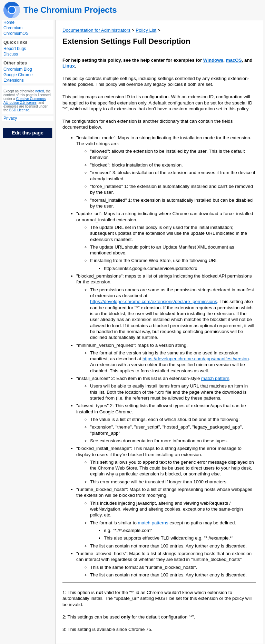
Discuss (11, 54)
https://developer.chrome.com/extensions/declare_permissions (154, 301)
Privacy (10, 118)
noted (40, 91)
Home (9, 22)
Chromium (13, 28)
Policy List (146, 30)
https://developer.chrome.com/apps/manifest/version (196, 359)
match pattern (215, 378)
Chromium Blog (18, 69)
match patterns (153, 523)
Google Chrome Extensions (18, 78)
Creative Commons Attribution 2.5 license (24, 101)
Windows (213, 60)
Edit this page (28, 133)
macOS (234, 60)
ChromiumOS (16, 33)
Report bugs (15, 49)
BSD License (19, 110)
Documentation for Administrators (96, 30)
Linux (69, 66)
